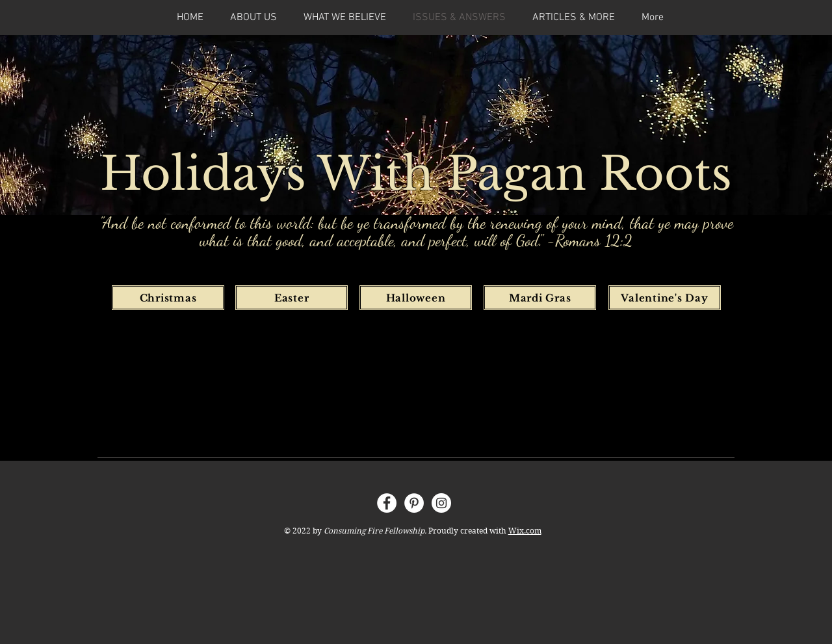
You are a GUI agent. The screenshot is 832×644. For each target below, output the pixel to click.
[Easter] (292, 298)
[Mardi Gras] (540, 298)
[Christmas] (168, 298)
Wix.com (525, 531)
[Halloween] (416, 298)
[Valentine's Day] (665, 298)
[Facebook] (387, 503)
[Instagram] (441, 503)
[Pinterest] (414, 503)
